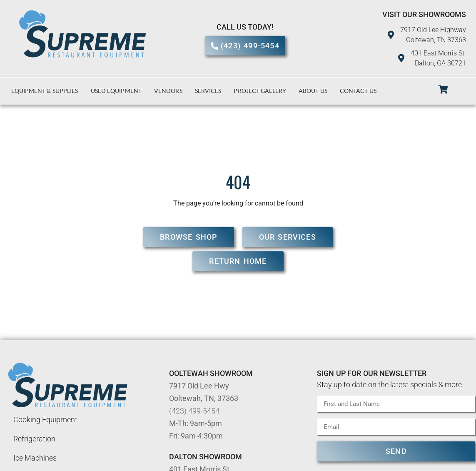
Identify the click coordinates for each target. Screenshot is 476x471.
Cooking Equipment (45, 420)
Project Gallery (260, 91)
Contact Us (358, 91)
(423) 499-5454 (194, 411)
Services (208, 91)
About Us (313, 91)
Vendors (168, 91)
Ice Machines (35, 458)
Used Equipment (116, 91)
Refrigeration (34, 439)
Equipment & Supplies (45, 91)
